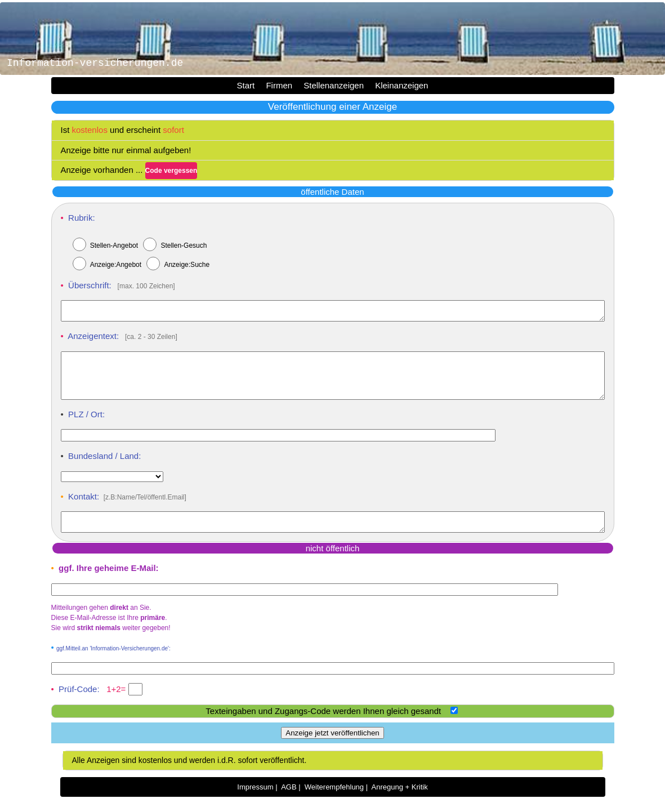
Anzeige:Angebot (116, 265)
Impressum (255, 802)
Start (246, 85)
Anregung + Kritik (400, 802)
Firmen (279, 85)
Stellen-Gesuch (184, 246)
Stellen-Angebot (114, 246)
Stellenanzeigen (334, 85)
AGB (289, 802)
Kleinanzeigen (401, 85)
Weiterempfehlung (334, 802)
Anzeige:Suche (187, 265)
